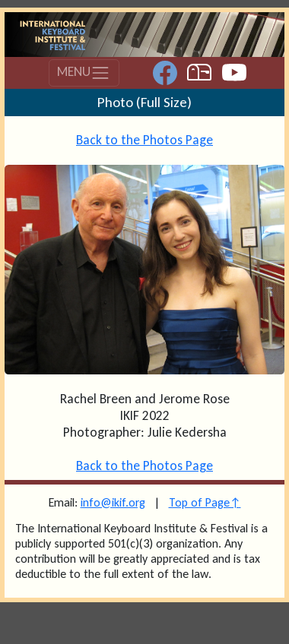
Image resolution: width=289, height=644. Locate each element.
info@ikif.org (113, 502)
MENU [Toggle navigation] (84, 73)
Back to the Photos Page (144, 140)
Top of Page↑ (205, 502)
